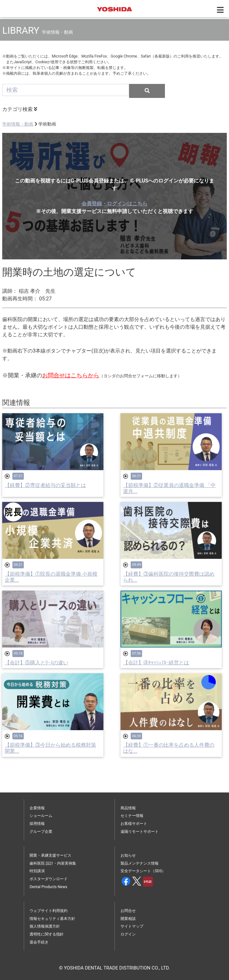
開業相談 (128, 919)
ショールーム (41, 816)
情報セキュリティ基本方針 (52, 919)
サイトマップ (132, 926)
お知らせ (128, 855)
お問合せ (128, 911)
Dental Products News (48, 887)
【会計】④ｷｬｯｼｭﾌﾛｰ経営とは (156, 663)
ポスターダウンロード (49, 879)
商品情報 (128, 808)
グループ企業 (41, 832)
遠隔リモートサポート (140, 832)
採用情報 (37, 824)
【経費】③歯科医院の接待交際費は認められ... (169, 577)
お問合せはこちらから (71, 375)
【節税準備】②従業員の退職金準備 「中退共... (169, 488)
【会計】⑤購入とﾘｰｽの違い (36, 663)
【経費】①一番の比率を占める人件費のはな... (169, 748)
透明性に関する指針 (47, 934)
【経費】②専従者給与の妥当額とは (45, 485)
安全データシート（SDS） (143, 871)
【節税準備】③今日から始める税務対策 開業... (50, 748)
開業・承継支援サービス (50, 855)
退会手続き (39, 942)
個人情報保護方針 (45, 926)
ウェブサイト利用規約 (49, 911)
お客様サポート (134, 824)
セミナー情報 (132, 816)
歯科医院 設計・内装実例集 (53, 863)
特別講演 (37, 871)
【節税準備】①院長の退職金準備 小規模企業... (51, 577)
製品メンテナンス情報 (140, 863)
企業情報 (37, 808)
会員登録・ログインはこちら (115, 204)
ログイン (128, 934)
